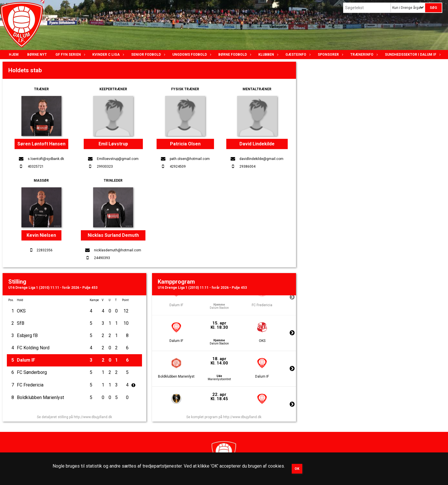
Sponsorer (330, 55)
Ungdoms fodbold (191, 55)
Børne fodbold (234, 55)
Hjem (14, 55)
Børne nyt (37, 55)
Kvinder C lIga (107, 55)
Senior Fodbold (147, 55)
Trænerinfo (363, 55)
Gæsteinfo (297, 55)
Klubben (268, 55)
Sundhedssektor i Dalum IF (412, 55)
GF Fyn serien (70, 55)
